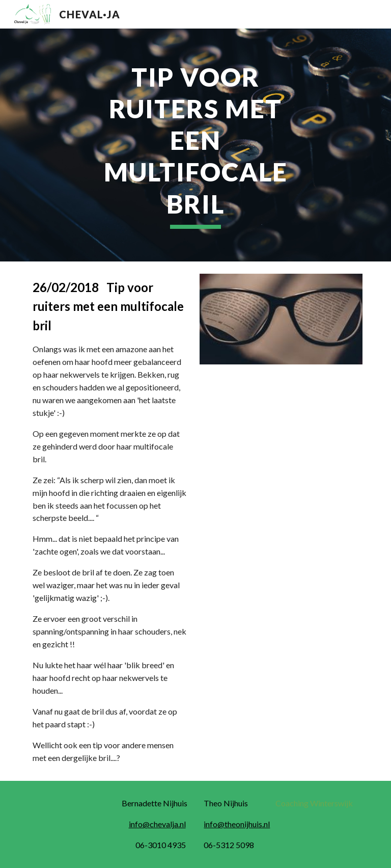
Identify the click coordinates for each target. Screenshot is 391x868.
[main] (195, 145)
